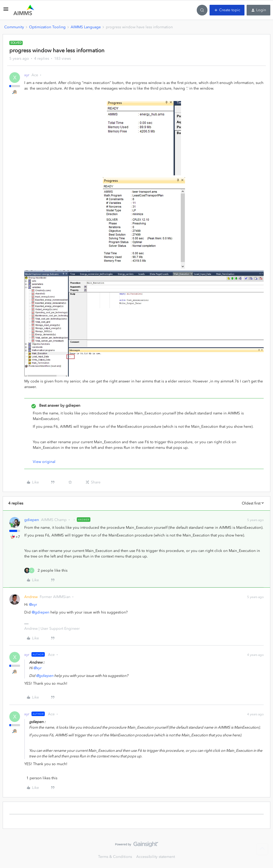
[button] (6, 11)
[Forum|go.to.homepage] (24, 10)
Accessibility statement (156, 857)
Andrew (31, 597)
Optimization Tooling (47, 27)
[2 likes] (46, 570)
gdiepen (32, 520)
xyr (27, 75)
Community (14, 27)
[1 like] (41, 778)
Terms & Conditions (115, 857)
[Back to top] (262, 849)
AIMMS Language (86, 27)
